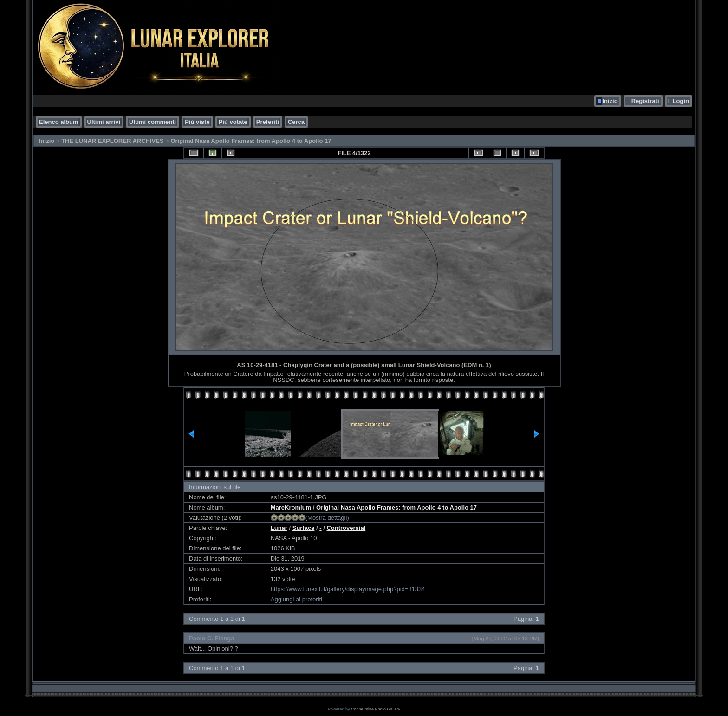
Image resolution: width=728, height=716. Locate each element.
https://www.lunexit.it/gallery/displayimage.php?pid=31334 (348, 589)
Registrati (645, 101)
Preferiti (268, 122)
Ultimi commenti (153, 122)
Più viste (197, 122)
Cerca (296, 122)
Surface (304, 528)
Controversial (346, 528)
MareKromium (291, 507)
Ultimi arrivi (104, 122)
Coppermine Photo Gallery (376, 709)
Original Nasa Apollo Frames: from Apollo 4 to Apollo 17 (251, 141)
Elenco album (59, 122)
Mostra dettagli (327, 518)
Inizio (610, 101)
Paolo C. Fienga (212, 638)
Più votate (233, 122)
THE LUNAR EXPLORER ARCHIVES (113, 141)
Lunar (279, 528)
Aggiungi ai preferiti (296, 599)
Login (681, 101)
